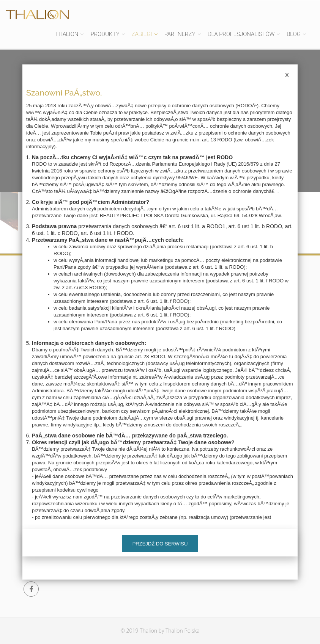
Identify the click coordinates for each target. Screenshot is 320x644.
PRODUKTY (105, 34)
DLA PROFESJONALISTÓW (241, 34)
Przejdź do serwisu (160, 544)
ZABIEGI (142, 34)
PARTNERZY (180, 34)
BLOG (294, 34)
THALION (67, 34)
